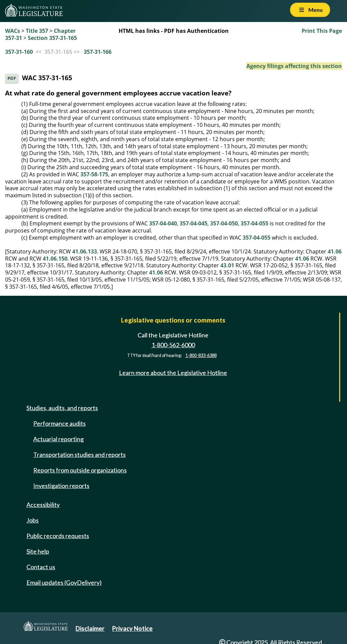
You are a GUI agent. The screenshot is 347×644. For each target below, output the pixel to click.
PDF (12, 78)
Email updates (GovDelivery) (64, 582)
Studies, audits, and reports (62, 408)
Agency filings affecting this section (294, 66)
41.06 (335, 251)
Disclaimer (90, 628)
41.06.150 (55, 259)
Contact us (41, 567)
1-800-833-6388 (201, 356)
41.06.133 (85, 251)
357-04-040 (163, 223)
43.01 (227, 265)
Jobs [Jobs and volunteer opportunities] (33, 520)
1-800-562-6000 (173, 345)
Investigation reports (61, 486)
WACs (13, 31)
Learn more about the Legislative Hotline (173, 373)
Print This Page (322, 31)
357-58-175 (94, 174)
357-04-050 (224, 223)
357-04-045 (193, 223)
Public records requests (58, 536)
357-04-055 (254, 223)
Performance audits (59, 423)
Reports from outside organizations (80, 470)
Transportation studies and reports (79, 454)
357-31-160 (19, 52)
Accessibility (43, 505)
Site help (38, 551)
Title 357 (37, 31)
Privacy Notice (132, 628)
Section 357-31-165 (52, 38)
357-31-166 (98, 52)
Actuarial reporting (58, 439)
